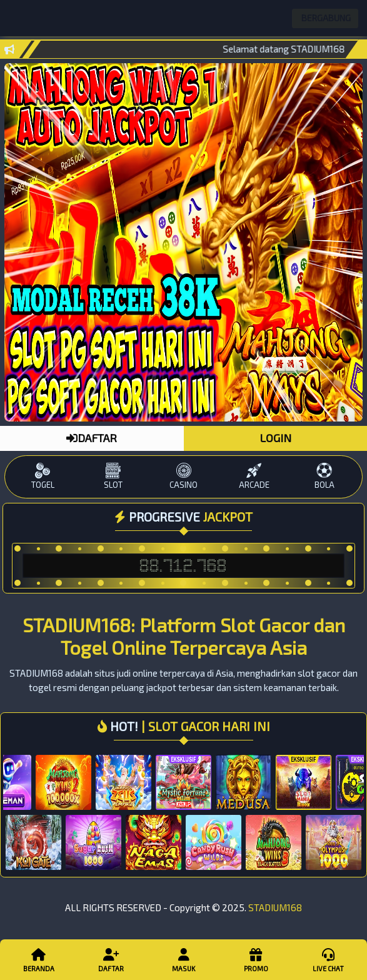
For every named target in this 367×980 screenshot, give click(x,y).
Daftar (111, 959)
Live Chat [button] (329, 959)
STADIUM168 (275, 907)
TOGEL (43, 476)
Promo (256, 959)
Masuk (184, 959)
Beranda (39, 959)
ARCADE (254, 476)
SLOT (113, 476)
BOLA (325, 476)
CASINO (183, 476)
